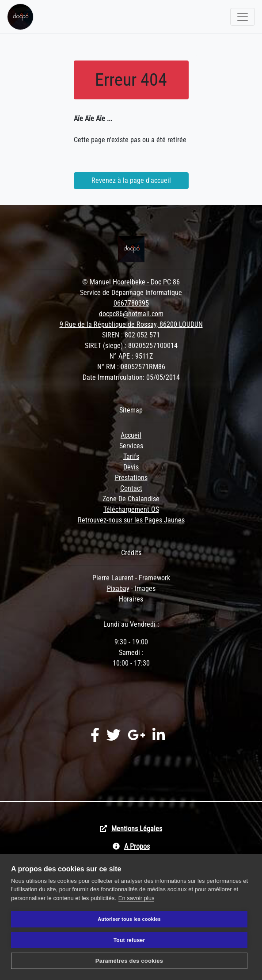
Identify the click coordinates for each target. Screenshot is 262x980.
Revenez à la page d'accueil (131, 180)
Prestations (131, 478)
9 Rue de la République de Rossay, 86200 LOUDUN (131, 324)
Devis (131, 467)
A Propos (137, 846)
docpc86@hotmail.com (131, 314)
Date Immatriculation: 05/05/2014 (131, 377)
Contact (131, 488)
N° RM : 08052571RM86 (131, 367)
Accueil (131, 435)
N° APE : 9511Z (131, 356)
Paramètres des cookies (129, 961)
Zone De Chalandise (131, 499)
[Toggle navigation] (243, 17)
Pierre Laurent (114, 578)
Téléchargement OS (131, 509)
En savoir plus (137, 898)
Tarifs (131, 456)
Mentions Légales (137, 829)
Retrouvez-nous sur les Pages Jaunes (131, 520)
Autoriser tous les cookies (129, 919)
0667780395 (131, 303)
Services (131, 446)
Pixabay (118, 588)
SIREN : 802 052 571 (131, 335)
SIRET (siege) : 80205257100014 (131, 346)
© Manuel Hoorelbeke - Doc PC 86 (131, 282)
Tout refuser (129, 940)
